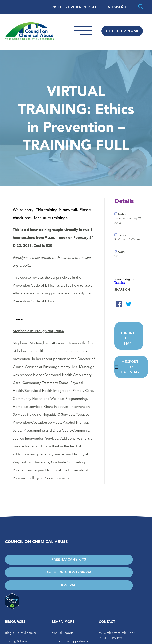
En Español (117, 7)
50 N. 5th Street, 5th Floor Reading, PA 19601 (117, 635)
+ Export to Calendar (130, 367)
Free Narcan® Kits (69, 559)
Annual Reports (63, 633)
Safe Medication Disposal (69, 572)
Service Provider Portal (72, 7)
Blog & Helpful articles (21, 633)
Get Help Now (122, 31)
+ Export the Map (128, 336)
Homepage (69, 585)
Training (120, 282)
